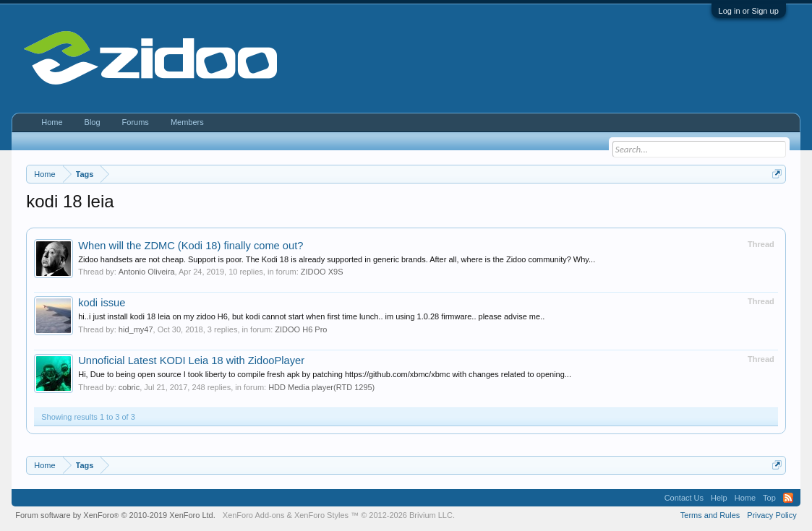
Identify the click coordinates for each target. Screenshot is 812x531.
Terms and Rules (710, 515)
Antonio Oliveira (147, 272)
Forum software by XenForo (115, 515)
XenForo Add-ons (254, 515)
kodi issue (102, 303)
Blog (93, 122)
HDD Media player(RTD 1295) (321, 387)
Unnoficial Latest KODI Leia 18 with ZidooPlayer (191, 361)
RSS (788, 498)
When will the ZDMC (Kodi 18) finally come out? (191, 246)
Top (769, 498)
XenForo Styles (321, 515)
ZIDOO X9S (322, 272)
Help (719, 498)
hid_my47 (136, 329)
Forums (136, 122)
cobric (129, 387)
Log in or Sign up (749, 11)
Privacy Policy (772, 515)
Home (52, 122)
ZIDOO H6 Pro (301, 329)
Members (187, 122)
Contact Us (684, 498)
